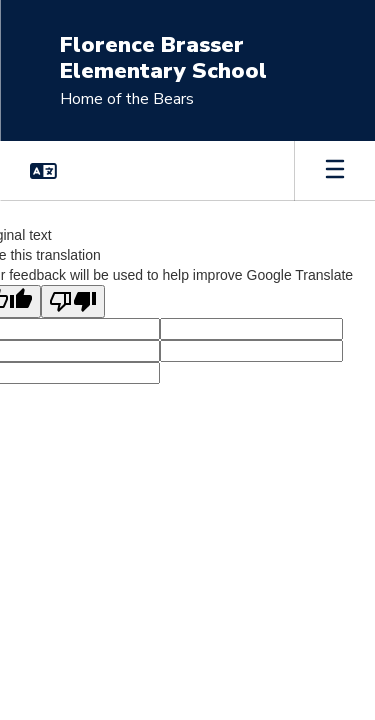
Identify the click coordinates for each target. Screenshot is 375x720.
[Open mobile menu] (335, 171)
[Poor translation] (73, 301)
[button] (43, 171)
